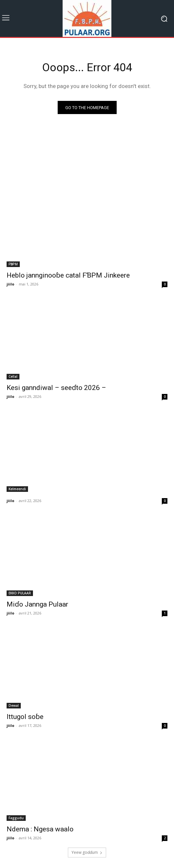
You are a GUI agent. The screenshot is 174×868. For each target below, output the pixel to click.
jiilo (10, 284)
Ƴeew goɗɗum (87, 852)
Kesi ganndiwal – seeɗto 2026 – (56, 388)
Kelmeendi (17, 489)
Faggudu (16, 818)
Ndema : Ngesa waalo (40, 829)
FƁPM (13, 264)
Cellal (13, 376)
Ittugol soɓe (25, 717)
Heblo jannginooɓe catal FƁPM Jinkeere (68, 275)
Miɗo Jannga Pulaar (37, 604)
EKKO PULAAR (20, 593)
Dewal (14, 705)
